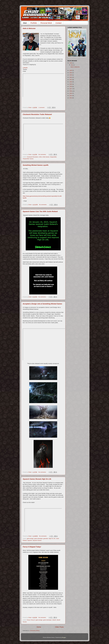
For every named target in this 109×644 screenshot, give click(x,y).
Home (39, 627)
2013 (71, 98)
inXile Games (46, 157)
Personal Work (46, 23)
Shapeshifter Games (28, 159)
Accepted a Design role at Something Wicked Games (42, 304)
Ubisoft (54, 620)
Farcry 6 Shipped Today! (32, 547)
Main (25, 23)
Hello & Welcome (29, 28)
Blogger (64, 637)
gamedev (46, 539)
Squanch (30, 540)
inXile (40, 157)
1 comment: (42, 107)
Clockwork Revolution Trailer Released (37, 114)
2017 (71, 89)
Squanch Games (37, 540)
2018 (71, 86)
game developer (38, 539)
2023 (71, 75)
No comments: (42, 154)
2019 (71, 84)
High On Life (52, 539)
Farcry (28, 620)
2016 (71, 91)
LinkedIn (25, 68)
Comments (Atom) (35, 631)
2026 (71, 63)
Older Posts (59, 627)
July (72, 65)
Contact (58, 23)
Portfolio (34, 23)
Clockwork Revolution (33, 157)
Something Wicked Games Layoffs (36, 165)
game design (30, 539)
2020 (71, 82)
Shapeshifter (53, 157)
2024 (71, 73)
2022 (71, 77)
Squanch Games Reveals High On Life (37, 479)
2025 (71, 70)
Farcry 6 (33, 620)
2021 (71, 80)
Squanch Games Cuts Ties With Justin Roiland (40, 212)
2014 (71, 96)
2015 (71, 93)
